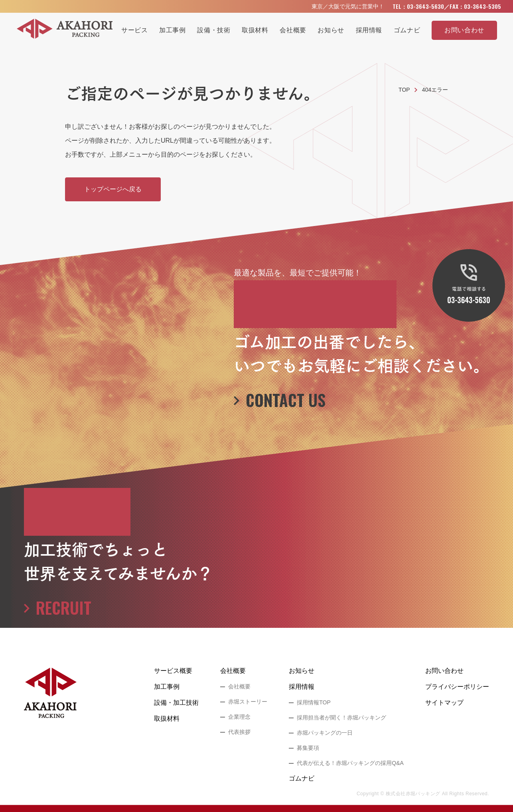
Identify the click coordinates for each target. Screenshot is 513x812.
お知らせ (302, 671)
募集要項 (308, 748)
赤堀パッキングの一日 (325, 733)
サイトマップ (444, 703)
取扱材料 (167, 719)
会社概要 (233, 671)
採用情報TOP (314, 702)
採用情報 (302, 687)
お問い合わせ (444, 671)
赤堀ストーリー (248, 702)
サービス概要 (173, 671)
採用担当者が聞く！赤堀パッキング (341, 718)
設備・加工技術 (176, 703)
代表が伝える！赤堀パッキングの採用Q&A (350, 763)
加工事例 (167, 687)
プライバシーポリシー (457, 687)
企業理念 (239, 717)
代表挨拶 (239, 732)
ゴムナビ (302, 778)
